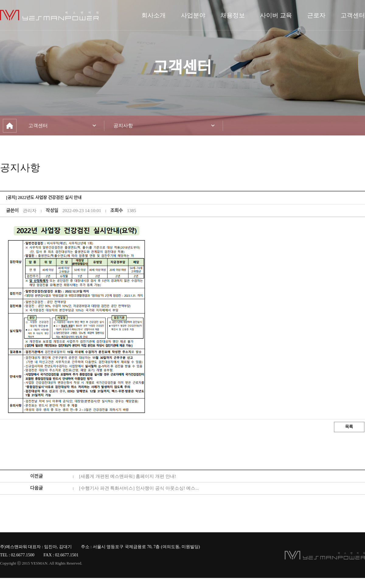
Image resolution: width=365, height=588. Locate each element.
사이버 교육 (276, 15)
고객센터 (353, 15)
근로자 (316, 15)
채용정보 (233, 15)
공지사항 (123, 126)
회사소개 (154, 15)
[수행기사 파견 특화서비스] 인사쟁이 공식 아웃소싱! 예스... (139, 488)
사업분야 (193, 15)
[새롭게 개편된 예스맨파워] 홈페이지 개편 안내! (128, 476)
